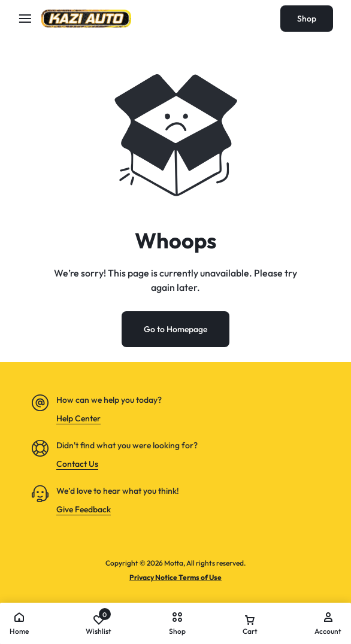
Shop (307, 19)
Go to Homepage (175, 329)
